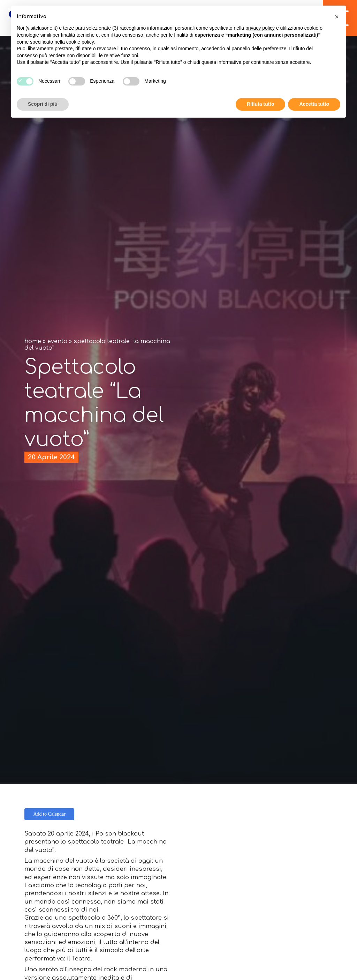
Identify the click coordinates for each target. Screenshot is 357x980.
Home (33, 341)
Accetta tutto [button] (314, 104)
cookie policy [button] (80, 42)
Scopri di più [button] (43, 104)
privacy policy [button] (260, 28)
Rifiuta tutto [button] (261, 104)
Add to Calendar (49, 814)
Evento (57, 341)
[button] (337, 17)
